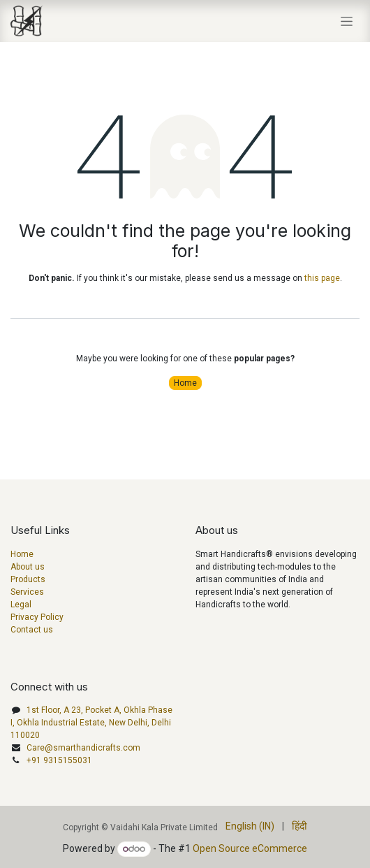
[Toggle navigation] (347, 21)
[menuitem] (250, 826)
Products (28, 579)
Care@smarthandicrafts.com (83, 748)
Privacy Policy (37, 617)
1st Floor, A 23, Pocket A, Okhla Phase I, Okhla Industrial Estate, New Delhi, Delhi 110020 (91, 723)
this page (322, 278)
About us (28, 567)
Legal (21, 605)
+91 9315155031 (59, 760)
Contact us (32, 630)
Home (185, 383)
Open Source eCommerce (250, 848)
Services (27, 592)
